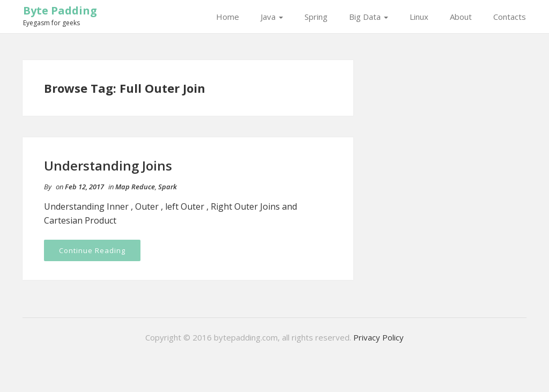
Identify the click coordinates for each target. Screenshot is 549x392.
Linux (419, 17)
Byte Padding (60, 10)
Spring (316, 17)
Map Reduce (135, 187)
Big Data (369, 17)
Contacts (510, 17)
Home (228, 17)
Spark (168, 187)
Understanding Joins (108, 165)
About (461, 17)
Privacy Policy (379, 337)
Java (272, 17)
